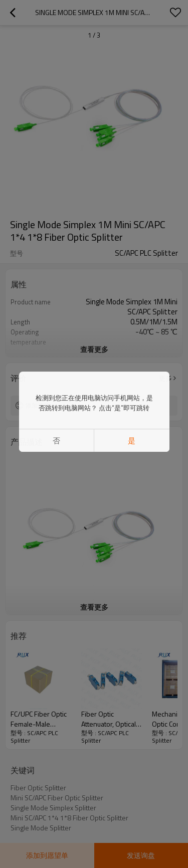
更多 (165, 378)
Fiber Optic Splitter (38, 788)
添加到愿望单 (47, 855)
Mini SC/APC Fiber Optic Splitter (57, 798)
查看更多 (94, 349)
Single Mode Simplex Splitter (53, 808)
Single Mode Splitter (41, 828)
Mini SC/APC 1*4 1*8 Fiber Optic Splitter (69, 818)
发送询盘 (141, 855)
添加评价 (38, 405)
